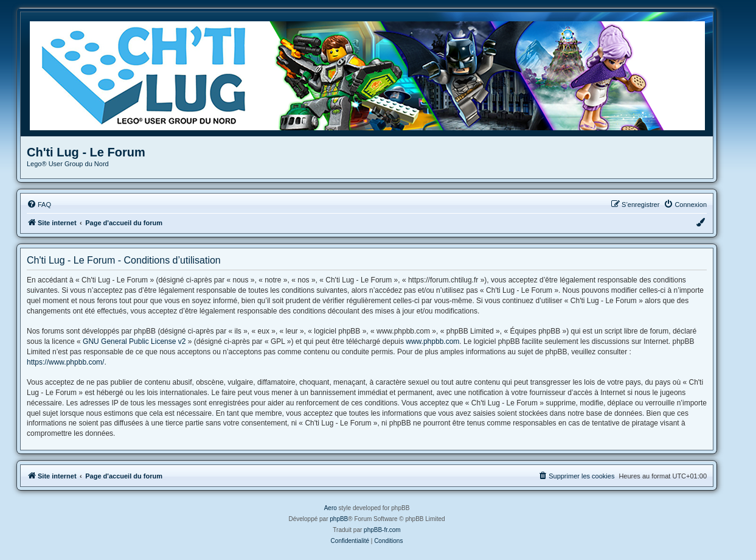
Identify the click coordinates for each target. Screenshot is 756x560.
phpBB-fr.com (382, 530)
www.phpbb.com (432, 341)
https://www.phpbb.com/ (65, 362)
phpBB (339, 519)
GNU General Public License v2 (134, 341)
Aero (331, 508)
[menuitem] (39, 205)
